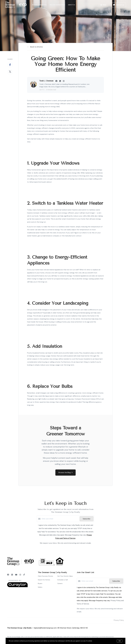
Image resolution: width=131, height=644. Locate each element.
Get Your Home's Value (65, 576)
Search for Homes (44, 580)
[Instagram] (20, 575)
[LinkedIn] (12, 575)
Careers (60, 583)
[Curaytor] (17, 587)
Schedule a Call (62, 580)
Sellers (40, 587)
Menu (103, 5)
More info (95, 641)
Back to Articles (37, 47)
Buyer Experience (39, 5)
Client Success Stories (45, 576)
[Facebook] (8, 575)
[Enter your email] (60, 519)
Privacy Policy (119, 620)
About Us (72, 5)
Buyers (40, 583)
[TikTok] (24, 575)
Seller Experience (57, 5)
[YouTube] (16, 575)
